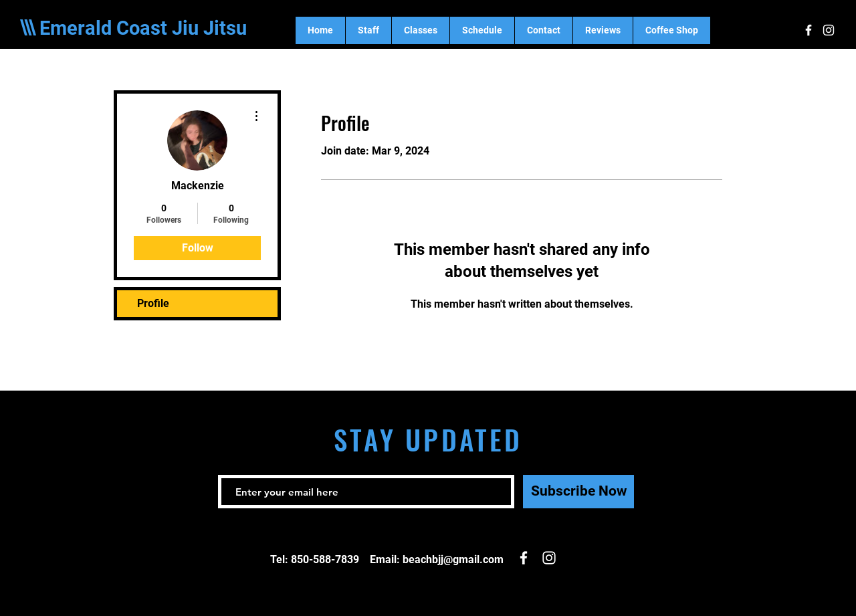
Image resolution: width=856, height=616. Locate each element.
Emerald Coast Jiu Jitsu (143, 28)
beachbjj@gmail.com (453, 559)
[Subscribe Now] (578, 492)
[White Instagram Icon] (829, 30)
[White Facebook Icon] (809, 30)
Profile (153, 303)
